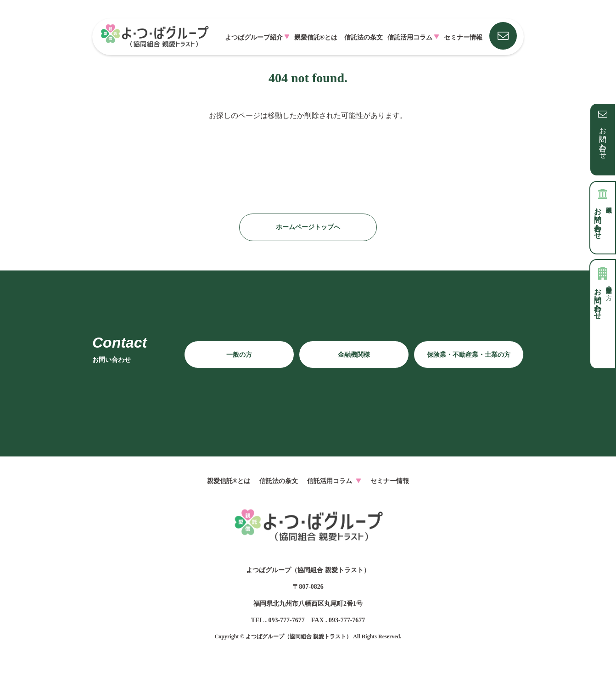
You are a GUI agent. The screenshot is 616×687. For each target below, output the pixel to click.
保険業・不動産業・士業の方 (469, 355)
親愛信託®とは (316, 37)
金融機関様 (354, 355)
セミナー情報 (463, 37)
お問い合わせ (603, 139)
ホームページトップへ (308, 227)
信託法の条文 (364, 37)
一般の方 (239, 355)
